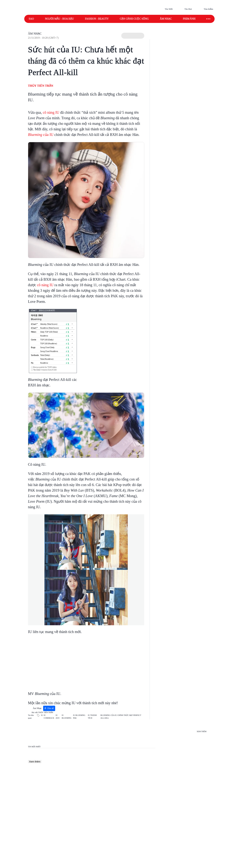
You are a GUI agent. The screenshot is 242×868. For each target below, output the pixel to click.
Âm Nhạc (35, 34)
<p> (74, 660)
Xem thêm (35, 762)
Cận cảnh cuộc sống (134, 19)
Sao (31, 19)
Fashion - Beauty (97, 19)
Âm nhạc (166, 19)
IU (42, 715)
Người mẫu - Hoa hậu (59, 19)
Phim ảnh (189, 19)
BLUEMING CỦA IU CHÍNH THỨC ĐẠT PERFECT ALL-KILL (121, 717)
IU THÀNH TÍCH (92, 717)
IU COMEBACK (49, 717)
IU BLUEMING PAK (79, 717)
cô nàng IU (51, 112)
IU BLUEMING (67, 717)
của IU (41, 135)
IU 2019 (58, 717)
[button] (133, 36)
